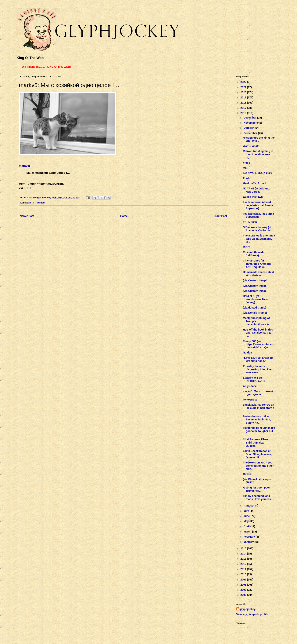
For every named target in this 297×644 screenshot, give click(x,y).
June (247, 516)
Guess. (247, 474)
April (247, 526)
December (250, 118)
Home (124, 216)
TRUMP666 (250, 222)
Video (246, 163)
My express (250, 400)
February (250, 537)
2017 (244, 108)
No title (247, 353)
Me (245, 168)
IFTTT (28, 188)
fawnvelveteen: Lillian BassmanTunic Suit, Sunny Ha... (257, 419)
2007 (244, 590)
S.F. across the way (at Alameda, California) (257, 229)
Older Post (220, 216)
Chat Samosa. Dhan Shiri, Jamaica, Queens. (255, 443)
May (247, 521)
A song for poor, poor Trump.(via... (256, 489)
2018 (244, 103)
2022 (244, 82)
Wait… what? (251, 146)
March (248, 532)
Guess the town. (253, 197)
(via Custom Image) (255, 280)
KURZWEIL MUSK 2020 (257, 173)
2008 (244, 585)
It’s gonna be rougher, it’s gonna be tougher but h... (259, 431)
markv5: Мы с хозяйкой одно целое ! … (258, 393)
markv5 (24, 166)
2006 (244, 595)
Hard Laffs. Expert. (255, 183)
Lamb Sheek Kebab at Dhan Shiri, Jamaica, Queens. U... (257, 454)
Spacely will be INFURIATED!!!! (254, 379)
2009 (244, 580)
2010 (244, 574)
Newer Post (27, 216)
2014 (244, 554)
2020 (244, 92)
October (249, 128)
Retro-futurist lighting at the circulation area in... (258, 154)
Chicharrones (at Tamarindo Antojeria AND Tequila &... (257, 264)
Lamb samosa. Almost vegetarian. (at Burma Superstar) (258, 205)
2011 (244, 569)
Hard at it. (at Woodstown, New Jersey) (255, 299)
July (247, 511)
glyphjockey (248, 609)
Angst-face (250, 386)
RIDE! (246, 247)
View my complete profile (252, 614)
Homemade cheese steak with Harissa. (259, 274)
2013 (244, 559)
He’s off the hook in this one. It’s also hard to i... (258, 333)
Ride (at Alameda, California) (254, 254)
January (249, 542)
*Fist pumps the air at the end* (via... (259, 139)
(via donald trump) (254, 308)
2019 (244, 97)
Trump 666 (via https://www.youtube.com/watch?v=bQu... (258, 344)
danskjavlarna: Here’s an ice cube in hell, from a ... (259, 408)
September (251, 133)
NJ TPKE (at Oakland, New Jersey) (256, 190)
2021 (244, 87)
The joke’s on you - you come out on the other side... (258, 466)
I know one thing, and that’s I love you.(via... (258, 498)
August (249, 506)
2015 (244, 548)
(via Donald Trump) (255, 313)
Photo (247, 178)
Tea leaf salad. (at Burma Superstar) (258, 215)
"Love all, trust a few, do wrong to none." (258, 359)
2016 (244, 113)
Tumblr (41, 203)
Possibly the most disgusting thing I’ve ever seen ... (257, 369)
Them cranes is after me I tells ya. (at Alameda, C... (259, 239)
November (250, 123)
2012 (244, 564)
